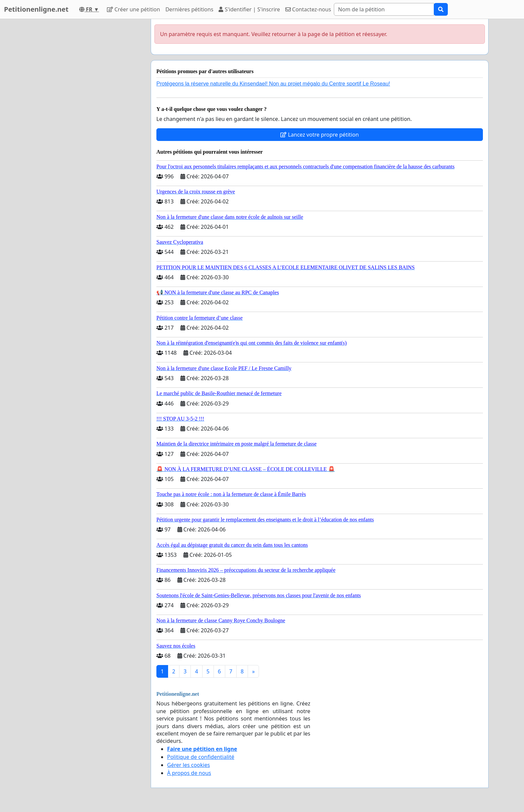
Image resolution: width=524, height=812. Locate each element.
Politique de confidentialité (201, 757)
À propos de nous (189, 773)
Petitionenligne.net (36, 9)
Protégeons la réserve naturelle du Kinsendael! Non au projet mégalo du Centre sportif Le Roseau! (273, 84)
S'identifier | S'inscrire (249, 9)
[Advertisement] (86, 119)
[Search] (384, 9)
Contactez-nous (308, 9)
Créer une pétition (134, 9)
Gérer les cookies (188, 765)
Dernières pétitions (189, 9)
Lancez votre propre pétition (319, 135)
